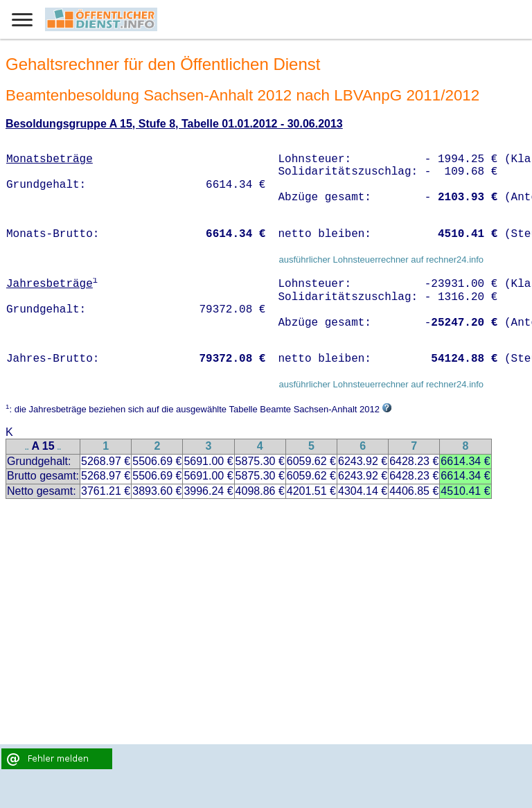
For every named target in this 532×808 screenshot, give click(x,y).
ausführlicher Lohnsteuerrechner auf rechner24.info (381, 260)
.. (27, 447)
